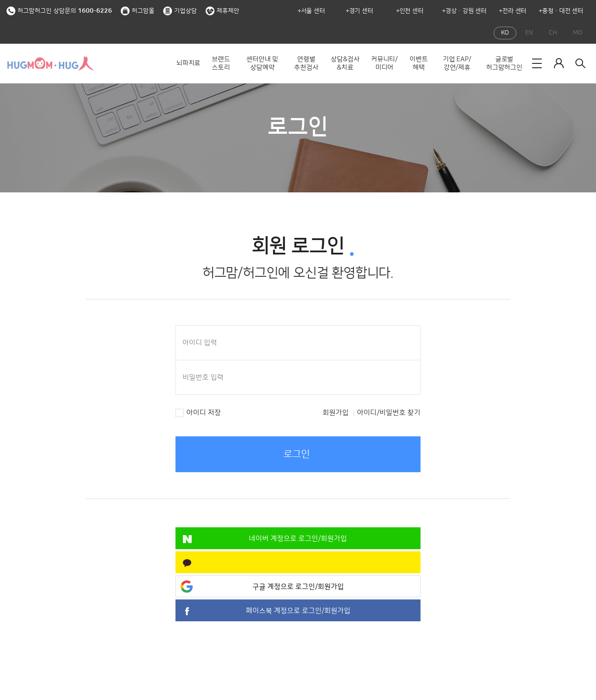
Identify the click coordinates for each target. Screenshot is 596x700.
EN (529, 33)
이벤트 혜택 (419, 64)
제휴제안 (223, 11)
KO (505, 33)
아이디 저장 (204, 413)
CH (553, 33)
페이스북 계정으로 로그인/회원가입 (298, 611)
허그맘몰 (138, 11)
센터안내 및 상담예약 (262, 64)
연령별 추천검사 (306, 64)
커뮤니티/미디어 (384, 64)
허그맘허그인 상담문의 (59, 11)
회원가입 (336, 413)
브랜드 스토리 (221, 64)
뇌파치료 (188, 63)
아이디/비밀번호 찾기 (389, 413)
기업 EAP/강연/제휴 (457, 64)
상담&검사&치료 (345, 64)
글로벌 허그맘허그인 (504, 64)
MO (578, 33)
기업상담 (180, 11)
